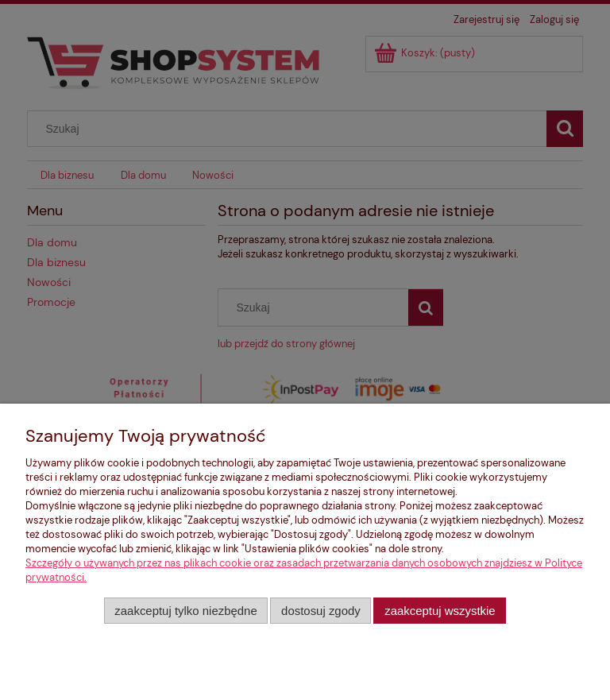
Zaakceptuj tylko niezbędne (185, 611)
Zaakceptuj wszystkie (440, 611)
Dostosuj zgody (321, 611)
